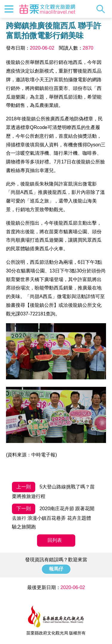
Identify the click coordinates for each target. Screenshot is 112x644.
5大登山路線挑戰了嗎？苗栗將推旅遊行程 (53, 490)
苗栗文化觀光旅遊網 (47, 9)
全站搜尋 (102, 9)
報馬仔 (56, 569)
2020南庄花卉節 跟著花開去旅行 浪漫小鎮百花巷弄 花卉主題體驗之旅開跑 (53, 516)
